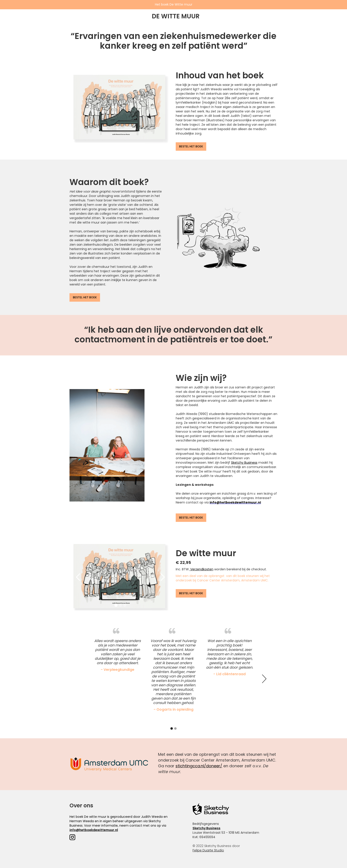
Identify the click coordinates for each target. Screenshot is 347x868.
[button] (78, 577)
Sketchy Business (244, 463)
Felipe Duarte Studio (208, 850)
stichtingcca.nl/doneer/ (199, 766)
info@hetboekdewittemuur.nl (94, 830)
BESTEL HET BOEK (191, 146)
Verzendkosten (201, 569)
